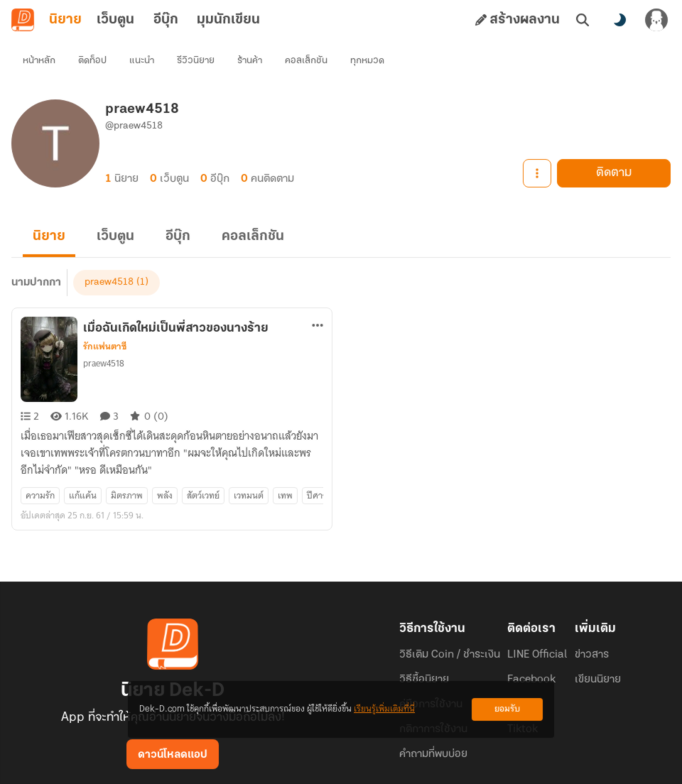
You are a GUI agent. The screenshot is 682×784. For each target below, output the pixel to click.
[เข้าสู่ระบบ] (656, 20)
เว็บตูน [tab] (115, 20)
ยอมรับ (507, 709)
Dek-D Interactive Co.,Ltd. (292, 761)
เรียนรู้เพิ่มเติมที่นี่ (384, 709)
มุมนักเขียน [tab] (228, 20)
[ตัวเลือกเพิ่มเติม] (318, 300)
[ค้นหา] (583, 20)
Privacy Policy (443, 761)
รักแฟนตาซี (105, 321)
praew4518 (104, 338)
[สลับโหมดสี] (619, 20)
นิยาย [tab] (65, 20)
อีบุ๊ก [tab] (166, 20)
